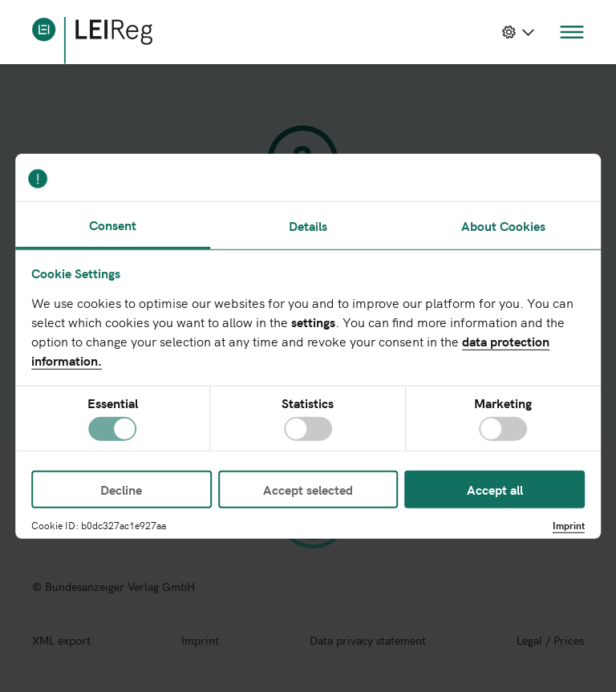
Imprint (569, 525)
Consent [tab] (113, 224)
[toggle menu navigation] (572, 32)
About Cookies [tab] (503, 225)
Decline (121, 489)
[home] (92, 40)
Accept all (495, 489)
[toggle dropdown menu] (518, 32)
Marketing (503, 403)
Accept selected (308, 489)
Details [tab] (308, 225)
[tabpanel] (308, 350)
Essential (113, 403)
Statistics (308, 403)
